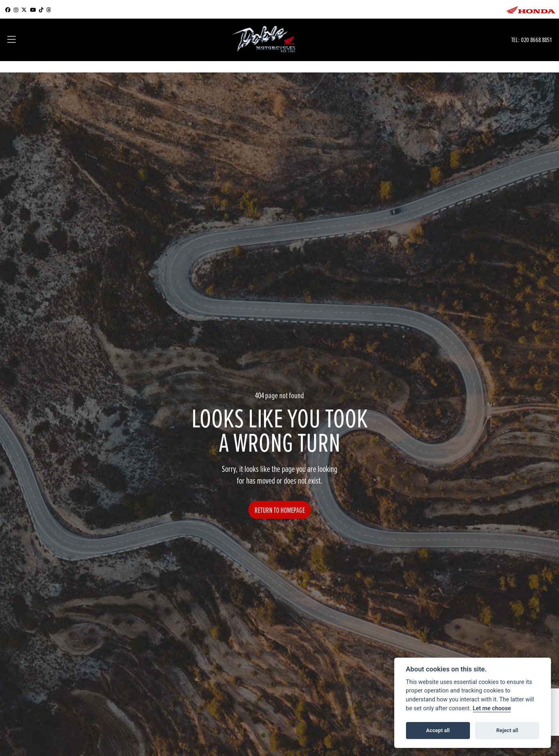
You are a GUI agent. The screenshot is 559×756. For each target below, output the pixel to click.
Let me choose (492, 708)
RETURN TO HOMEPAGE (280, 510)
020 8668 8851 (536, 39)
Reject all (507, 730)
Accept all (438, 730)
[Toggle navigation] (12, 40)
